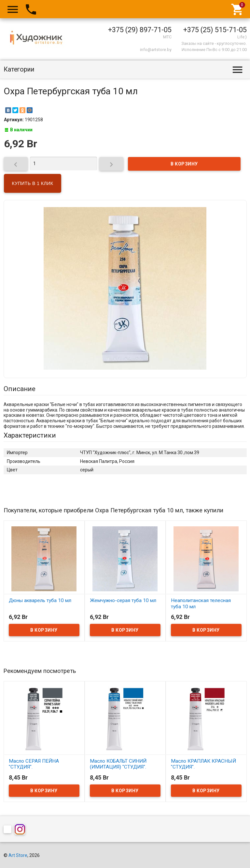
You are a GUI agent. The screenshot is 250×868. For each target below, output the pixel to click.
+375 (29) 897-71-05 (140, 30)
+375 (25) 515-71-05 (215, 30)
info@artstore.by (156, 50)
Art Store (18, 855)
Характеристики (30, 435)
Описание (20, 389)
